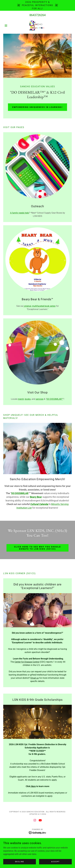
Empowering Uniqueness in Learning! (38, 107)
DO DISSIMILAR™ (55, 399)
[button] (8, 26)
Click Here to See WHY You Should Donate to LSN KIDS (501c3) (37, 548)
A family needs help (19, 213)
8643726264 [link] (37, 15)
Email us (35, 678)
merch (21, 399)
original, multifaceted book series (39, 306)
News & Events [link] (37, 847)
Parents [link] (37, 844)
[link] (37, 26)
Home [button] (37, 840)
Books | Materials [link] (37, 851)
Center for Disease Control (27, 662)
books (28, 399)
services (40, 399)
